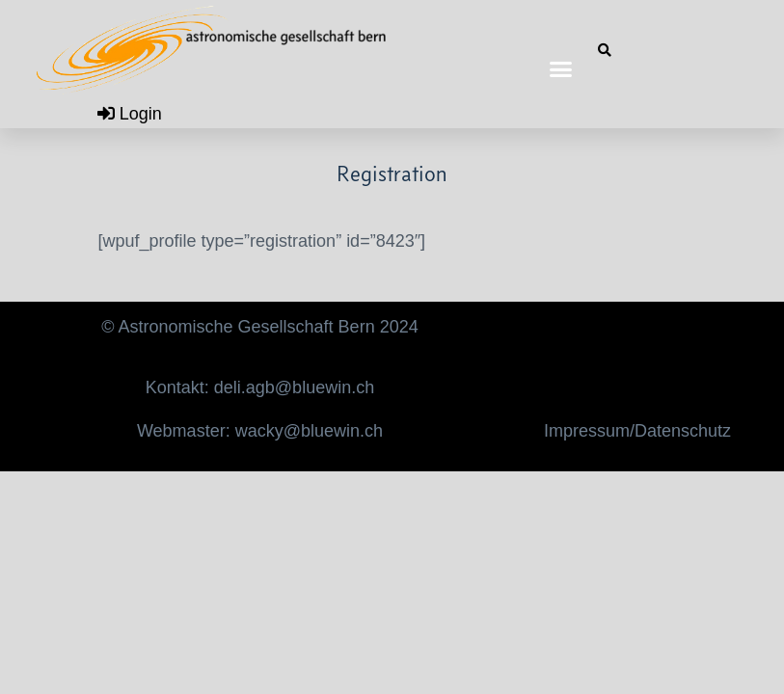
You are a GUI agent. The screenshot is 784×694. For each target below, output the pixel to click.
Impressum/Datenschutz (637, 431)
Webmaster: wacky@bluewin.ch (260, 431)
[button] (560, 69)
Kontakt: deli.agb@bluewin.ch (260, 387)
